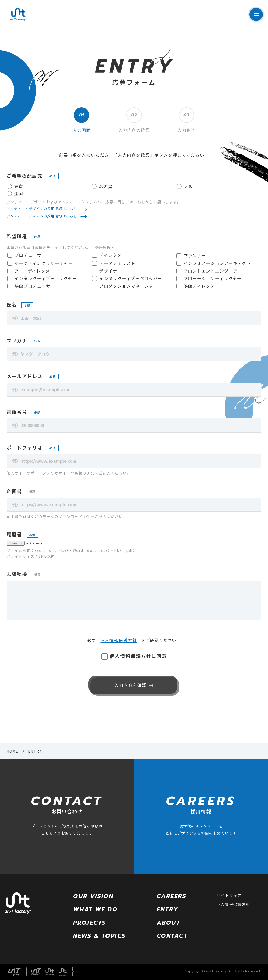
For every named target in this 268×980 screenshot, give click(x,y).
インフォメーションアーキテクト (217, 263)
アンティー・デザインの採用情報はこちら (42, 209)
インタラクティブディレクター (46, 278)
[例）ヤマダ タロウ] (134, 354)
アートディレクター (34, 271)
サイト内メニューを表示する (254, 15)
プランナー (195, 255)
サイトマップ (229, 895)
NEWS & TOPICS (99, 936)
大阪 (189, 186)
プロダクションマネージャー (129, 286)
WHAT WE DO (95, 909)
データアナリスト (117, 263)
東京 (19, 186)
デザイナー (110, 271)
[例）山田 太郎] (134, 318)
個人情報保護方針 (119, 640)
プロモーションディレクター (213, 278)
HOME (12, 751)
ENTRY (167, 909)
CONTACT (172, 936)
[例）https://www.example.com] (134, 461)
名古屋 (106, 186)
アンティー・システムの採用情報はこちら (42, 216)
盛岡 (19, 193)
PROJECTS (89, 923)
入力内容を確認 (129, 685)
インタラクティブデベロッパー (131, 278)
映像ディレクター (201, 286)
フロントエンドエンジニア (211, 271)
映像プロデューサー (35, 286)
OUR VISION (93, 896)
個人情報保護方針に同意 (138, 656)
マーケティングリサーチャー (44, 263)
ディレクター (113, 255)
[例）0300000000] (134, 426)
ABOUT (169, 923)
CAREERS (172, 896)
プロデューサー (30, 255)
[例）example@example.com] (134, 390)
